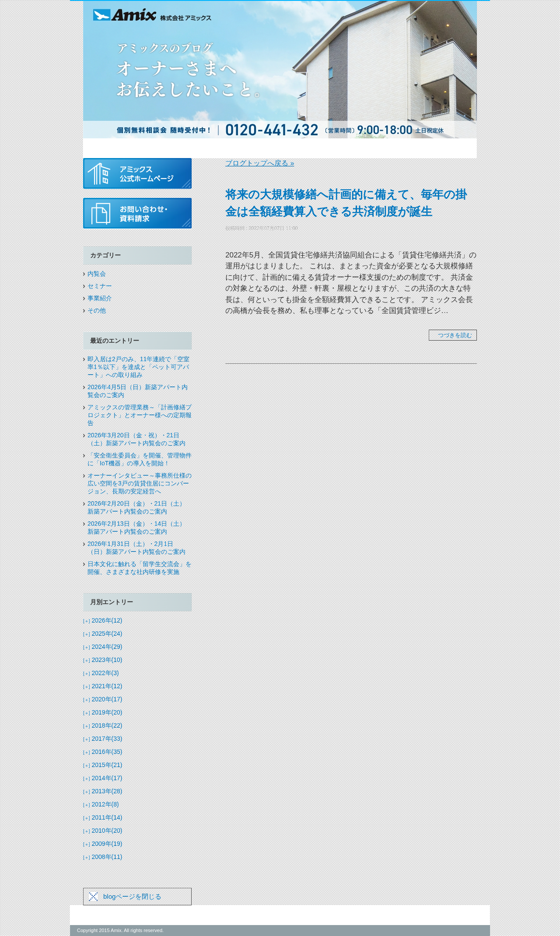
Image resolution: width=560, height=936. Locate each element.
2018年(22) (103, 725)
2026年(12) (103, 620)
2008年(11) (103, 857)
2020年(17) (103, 699)
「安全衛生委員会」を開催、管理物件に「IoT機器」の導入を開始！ (140, 459)
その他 (97, 310)
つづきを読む (455, 335)
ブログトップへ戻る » (260, 163)
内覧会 (97, 274)
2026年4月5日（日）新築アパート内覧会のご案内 (138, 391)
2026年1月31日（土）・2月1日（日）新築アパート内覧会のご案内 (136, 548)
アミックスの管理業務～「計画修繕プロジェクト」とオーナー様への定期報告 (140, 415)
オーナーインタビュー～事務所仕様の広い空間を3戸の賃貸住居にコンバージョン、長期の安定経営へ (140, 483)
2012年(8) (101, 804)
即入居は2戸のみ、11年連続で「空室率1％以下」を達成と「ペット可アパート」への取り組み (138, 367)
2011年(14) (103, 817)
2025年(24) (103, 633)
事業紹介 (100, 298)
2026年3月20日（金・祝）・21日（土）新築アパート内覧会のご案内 (136, 439)
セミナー (100, 286)
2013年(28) (103, 791)
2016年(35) (103, 752)
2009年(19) (103, 844)
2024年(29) (103, 647)
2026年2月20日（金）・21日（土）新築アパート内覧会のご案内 (136, 507)
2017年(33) (103, 739)
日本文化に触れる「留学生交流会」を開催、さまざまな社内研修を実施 (140, 568)
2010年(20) (103, 830)
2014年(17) (103, 778)
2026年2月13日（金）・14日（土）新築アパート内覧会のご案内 (136, 528)
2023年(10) (103, 660)
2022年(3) (101, 673)
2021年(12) (103, 686)
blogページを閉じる (132, 896)
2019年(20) (103, 712)
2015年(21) (103, 765)
